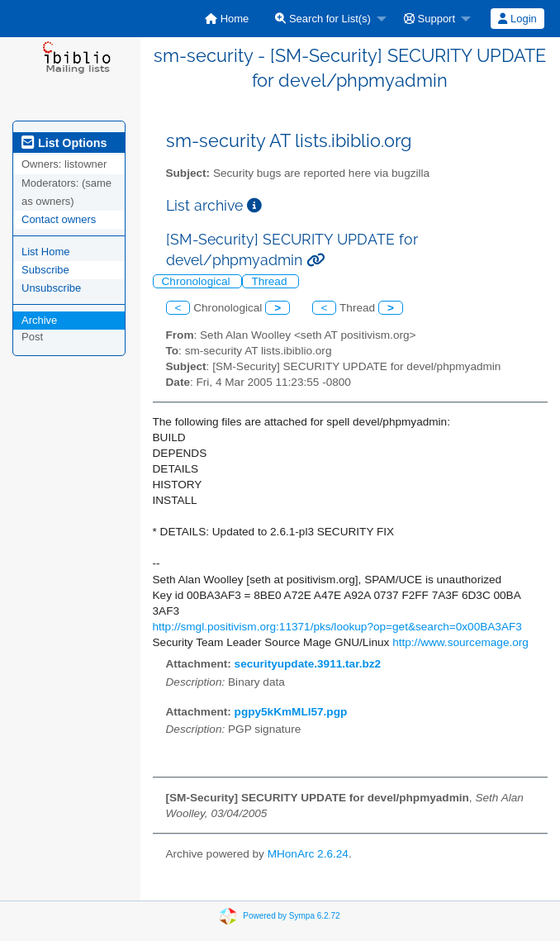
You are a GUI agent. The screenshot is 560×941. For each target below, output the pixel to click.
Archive (39, 320)
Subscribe (45, 270)
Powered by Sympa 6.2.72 (291, 916)
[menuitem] (227, 19)
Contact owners (59, 219)
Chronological (198, 281)
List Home (46, 252)
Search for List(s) (323, 19)
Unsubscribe (51, 288)
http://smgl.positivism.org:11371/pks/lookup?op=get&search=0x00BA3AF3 (337, 627)
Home (227, 19)
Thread (271, 281)
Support (429, 19)
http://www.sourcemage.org (460, 642)
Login (517, 19)
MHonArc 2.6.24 (308, 854)
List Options (64, 143)
